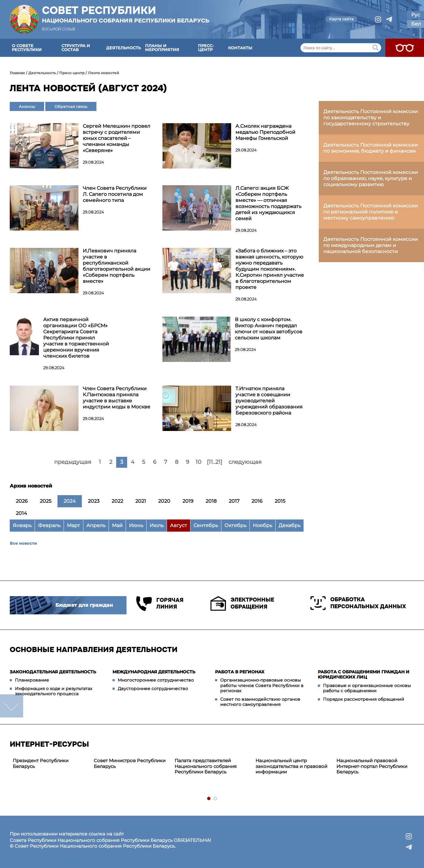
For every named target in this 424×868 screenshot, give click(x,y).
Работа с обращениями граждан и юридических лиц (364, 675)
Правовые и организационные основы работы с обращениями (367, 688)
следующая (245, 462)
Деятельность (123, 48)
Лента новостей (104, 73)
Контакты (240, 48)
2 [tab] (215, 799)
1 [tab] (209, 799)
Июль (157, 525)
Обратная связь (71, 106)
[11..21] (215, 462)
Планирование (32, 680)
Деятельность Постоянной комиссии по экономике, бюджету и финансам (371, 148)
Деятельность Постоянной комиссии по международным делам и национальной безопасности (371, 245)
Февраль (49, 525)
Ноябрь (262, 525)
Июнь (136, 525)
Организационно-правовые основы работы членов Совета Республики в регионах (262, 685)
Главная (17, 73)
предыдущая (73, 462)
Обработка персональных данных (358, 603)
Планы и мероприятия (162, 48)
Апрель (96, 525)
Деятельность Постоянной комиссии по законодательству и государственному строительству (371, 118)
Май (117, 525)
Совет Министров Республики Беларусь (130, 763)
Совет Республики (126, 14)
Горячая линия (160, 604)
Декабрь (290, 525)
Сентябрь (206, 525)
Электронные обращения (242, 603)
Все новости (23, 543)
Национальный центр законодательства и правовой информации (291, 766)
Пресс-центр (206, 48)
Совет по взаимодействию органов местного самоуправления (260, 702)
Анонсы (27, 106)
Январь (22, 525)
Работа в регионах (240, 672)
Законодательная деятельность (53, 672)
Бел (416, 24)
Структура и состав (76, 48)
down (12, 706)
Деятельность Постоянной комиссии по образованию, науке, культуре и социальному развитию (371, 178)
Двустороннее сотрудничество (153, 689)
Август (179, 525)
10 (198, 462)
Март (73, 525)
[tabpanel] (50, 764)
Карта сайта (341, 19)
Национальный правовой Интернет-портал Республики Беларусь (372, 766)
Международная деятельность (154, 672)
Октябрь (235, 525)
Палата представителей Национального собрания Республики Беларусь (206, 766)
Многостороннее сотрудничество (156, 680)
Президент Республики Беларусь (41, 763)
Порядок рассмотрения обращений (364, 699)
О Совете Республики (27, 48)
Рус (416, 15)
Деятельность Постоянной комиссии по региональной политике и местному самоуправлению (371, 212)
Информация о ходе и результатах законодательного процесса (54, 691)
